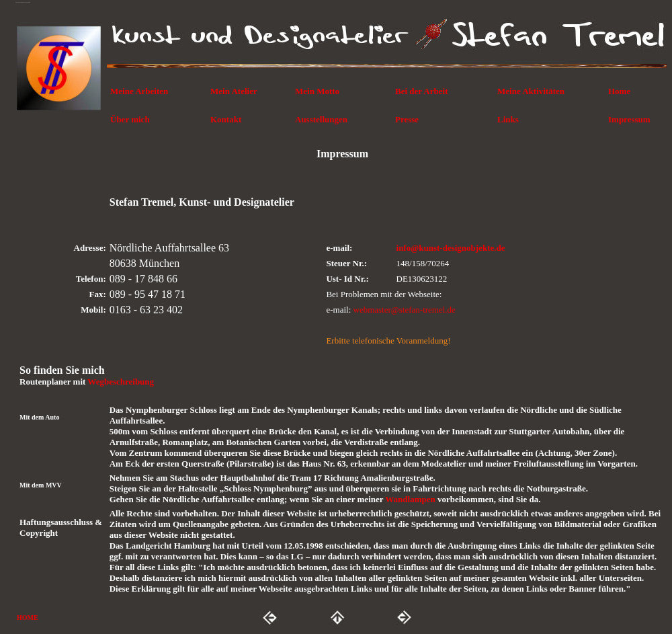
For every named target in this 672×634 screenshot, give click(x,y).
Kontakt (226, 119)
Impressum (629, 119)
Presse (407, 119)
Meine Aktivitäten (531, 91)
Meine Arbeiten (139, 91)
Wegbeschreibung (121, 382)
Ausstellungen (321, 119)
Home (619, 91)
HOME (28, 618)
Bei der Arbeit (421, 91)
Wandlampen (411, 499)
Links (508, 119)
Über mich (130, 119)
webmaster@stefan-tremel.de (405, 310)
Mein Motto (317, 91)
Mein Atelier (234, 91)
